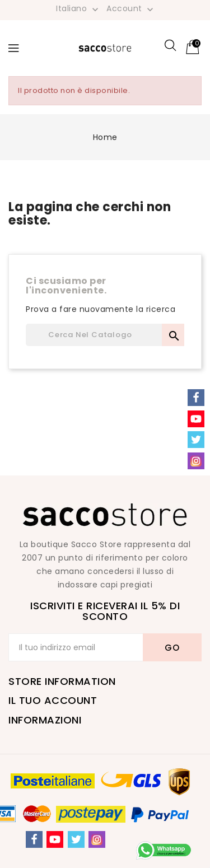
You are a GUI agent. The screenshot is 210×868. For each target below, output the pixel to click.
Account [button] (131, 9)
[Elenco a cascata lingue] (78, 8)
